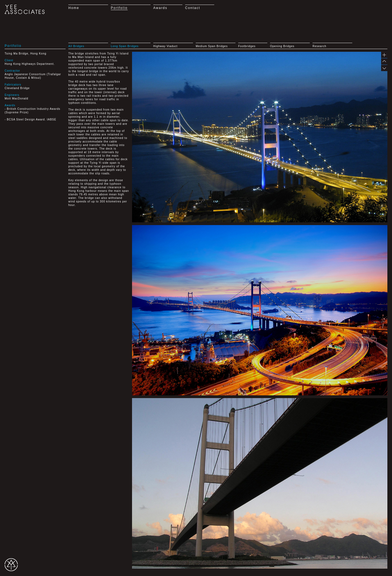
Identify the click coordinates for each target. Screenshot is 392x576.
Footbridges (247, 46)
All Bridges (76, 46)
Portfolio (119, 8)
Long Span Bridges (125, 46)
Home (74, 8)
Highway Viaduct (165, 46)
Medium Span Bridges (212, 46)
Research (319, 46)
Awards (160, 8)
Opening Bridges (282, 46)
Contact (193, 8)
